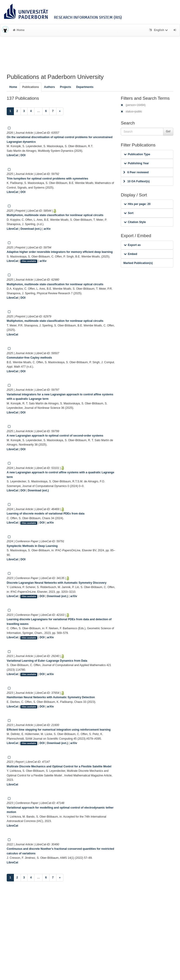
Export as (132, 245)
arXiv (47, 229)
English (159, 30)
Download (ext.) (31, 229)
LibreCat (12, 155)
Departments (85, 87)
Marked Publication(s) (138, 263)
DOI (23, 155)
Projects (65, 87)
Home (19, 30)
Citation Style (135, 222)
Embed (130, 254)
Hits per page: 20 (137, 204)
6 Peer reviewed (136, 172)
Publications (31, 87)
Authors (49, 87)
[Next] (60, 111)
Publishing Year (136, 163)
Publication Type (137, 154)
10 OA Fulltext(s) (136, 181)
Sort (129, 213)
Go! (168, 131)
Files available (29, 261)
